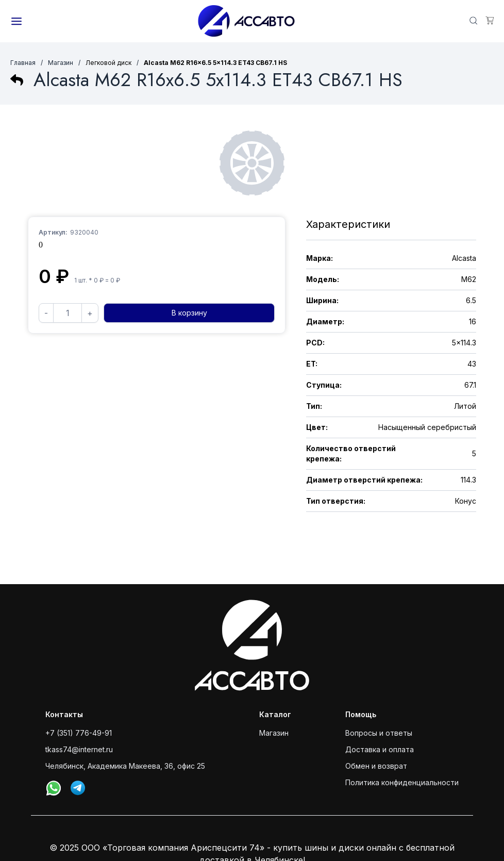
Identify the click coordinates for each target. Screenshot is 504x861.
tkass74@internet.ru (79, 749)
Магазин (61, 63)
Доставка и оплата (380, 749)
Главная (23, 63)
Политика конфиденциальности (402, 782)
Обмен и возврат (376, 766)
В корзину (189, 313)
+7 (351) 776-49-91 (79, 733)
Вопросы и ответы (379, 733)
